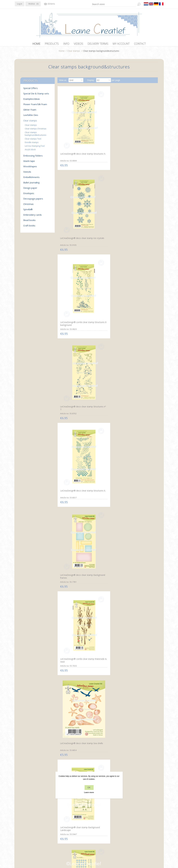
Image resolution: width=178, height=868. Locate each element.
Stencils (27, 173)
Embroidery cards (33, 216)
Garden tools (66, 717)
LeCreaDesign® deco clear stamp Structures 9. (73, 132)
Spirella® (28, 211)
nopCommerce (71, 852)
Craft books (29, 227)
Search (130, 829)
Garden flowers (133, 658)
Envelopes (29, 195)
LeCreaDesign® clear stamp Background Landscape (140, 249)
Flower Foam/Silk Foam (35, 106)
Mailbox (63, 541)
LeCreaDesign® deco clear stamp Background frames (139, 190)
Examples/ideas (32, 100)
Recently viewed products (140, 823)
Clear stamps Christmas (36, 130)
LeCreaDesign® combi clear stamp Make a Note (107, 307)
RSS (29, 823)
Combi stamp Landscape (105, 482)
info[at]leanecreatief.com (27, 835)
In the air (97, 600)
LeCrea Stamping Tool (35, 147)
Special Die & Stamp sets (36, 95)
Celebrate (130, 541)
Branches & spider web (71, 599)
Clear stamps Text (33, 140)
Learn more (89, 792)
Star (128, 717)
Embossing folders (33, 157)
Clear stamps (74, 52)
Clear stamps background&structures (36, 135)
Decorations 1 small (103, 423)
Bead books (29, 222)
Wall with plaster (134, 482)
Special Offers (30, 90)
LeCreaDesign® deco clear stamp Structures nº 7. (73, 190)
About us (57, 829)
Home (62, 52)
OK (89, 788)
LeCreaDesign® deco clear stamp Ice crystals (106, 132)
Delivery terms (59, 834)
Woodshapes (30, 168)
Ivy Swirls (97, 658)
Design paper (30, 189)
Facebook (18, 823)
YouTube (35, 823)
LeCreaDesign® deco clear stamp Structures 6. (106, 190)
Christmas (28, 205)
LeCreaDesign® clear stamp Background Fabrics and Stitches (73, 309)
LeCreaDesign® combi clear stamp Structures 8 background (140, 133)
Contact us (95, 823)
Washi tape (29, 162)
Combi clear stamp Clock (138, 306)
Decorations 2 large (135, 424)
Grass (62, 658)
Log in (20, 4)
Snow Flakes (99, 717)
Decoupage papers (33, 200)
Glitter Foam (30, 111)
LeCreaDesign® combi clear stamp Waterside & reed (73, 249)
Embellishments (31, 179)
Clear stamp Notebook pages (137, 366)
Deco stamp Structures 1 (72, 424)
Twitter (24, 823)
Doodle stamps (32, 144)
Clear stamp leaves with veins (107, 365)
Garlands (64, 482)
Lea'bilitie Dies (31, 116)
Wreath (130, 599)
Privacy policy (59, 823)
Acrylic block (30, 151)
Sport (96, 541)
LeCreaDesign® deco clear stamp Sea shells (106, 249)
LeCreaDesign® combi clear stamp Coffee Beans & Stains (73, 368)
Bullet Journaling (31, 184)
